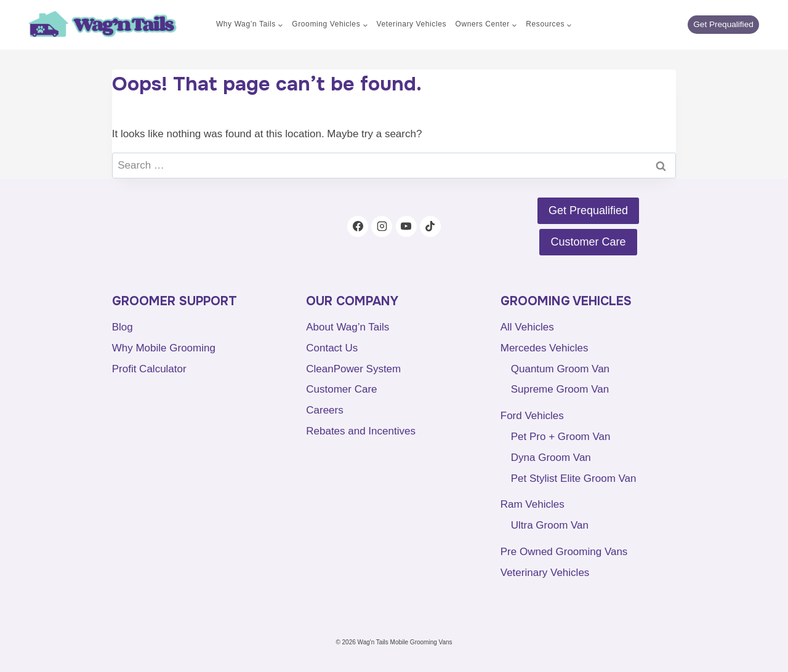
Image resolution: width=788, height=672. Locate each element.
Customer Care (341, 389)
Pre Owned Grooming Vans (564, 552)
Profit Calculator (149, 369)
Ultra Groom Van (550, 525)
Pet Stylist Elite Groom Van (574, 478)
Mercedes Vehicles (545, 348)
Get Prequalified (723, 24)
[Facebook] (358, 226)
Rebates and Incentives (361, 431)
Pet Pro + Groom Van (561, 437)
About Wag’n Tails (348, 327)
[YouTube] (406, 226)
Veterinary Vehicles (412, 24)
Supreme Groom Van (560, 389)
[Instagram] (382, 226)
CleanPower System (353, 369)
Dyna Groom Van (551, 458)
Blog (123, 327)
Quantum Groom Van (560, 369)
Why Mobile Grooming (164, 348)
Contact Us (332, 348)
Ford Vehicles (532, 416)
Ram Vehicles (533, 504)
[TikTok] (430, 226)
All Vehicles (527, 327)
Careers (324, 410)
